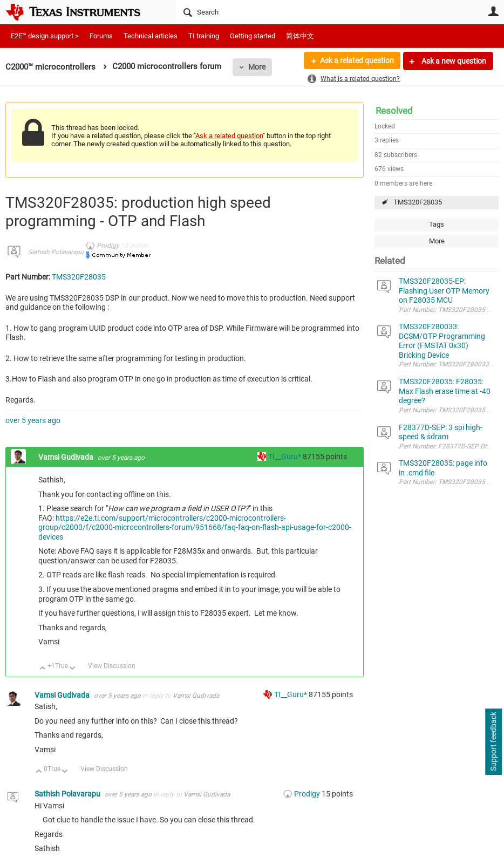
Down (73, 669)
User (493, 11)
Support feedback (493, 742)
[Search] (288, 12)
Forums (101, 36)
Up (43, 669)
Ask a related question (356, 61)
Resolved (394, 111)
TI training (204, 36)
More (257, 67)
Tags (437, 224)
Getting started (253, 36)
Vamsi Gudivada (67, 457)
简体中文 (300, 36)
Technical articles (151, 36)
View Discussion (112, 666)
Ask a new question (453, 61)
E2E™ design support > (45, 36)
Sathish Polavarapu (56, 252)
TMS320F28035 (418, 202)
